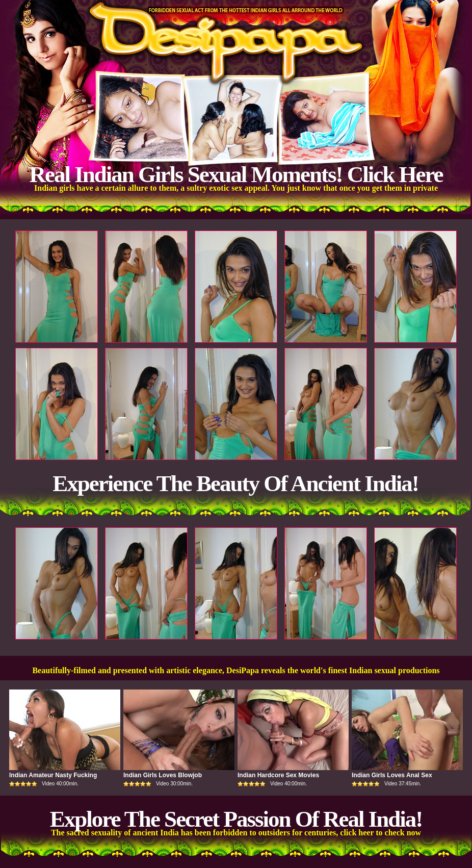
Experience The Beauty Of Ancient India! (235, 483)
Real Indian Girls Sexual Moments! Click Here (236, 174)
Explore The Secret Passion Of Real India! (236, 819)
